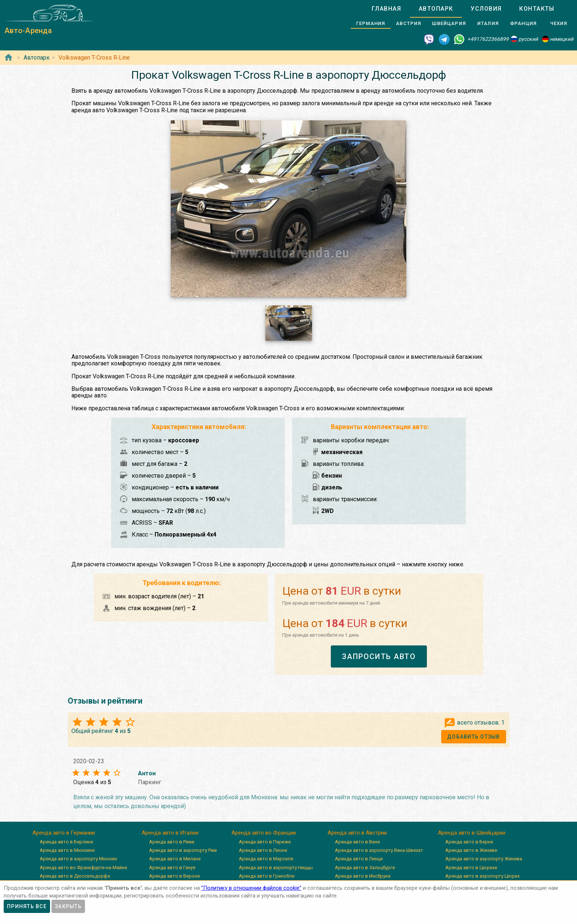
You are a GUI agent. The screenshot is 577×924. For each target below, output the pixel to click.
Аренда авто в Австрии (357, 833)
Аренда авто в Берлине (66, 842)
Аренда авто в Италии (170, 833)
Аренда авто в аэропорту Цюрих (482, 876)
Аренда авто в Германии (64, 833)
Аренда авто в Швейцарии (472, 833)
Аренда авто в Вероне (174, 876)
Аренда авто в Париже (265, 842)
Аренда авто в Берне (469, 842)
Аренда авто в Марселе (266, 859)
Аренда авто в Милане (175, 859)
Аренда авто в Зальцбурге (365, 868)
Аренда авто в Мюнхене (67, 850)
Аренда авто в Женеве (471, 850)
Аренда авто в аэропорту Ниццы (276, 868)
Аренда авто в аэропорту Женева (484, 859)
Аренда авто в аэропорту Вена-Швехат (379, 850)
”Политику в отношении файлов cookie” (251, 888)
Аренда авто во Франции (264, 833)
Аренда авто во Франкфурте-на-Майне (83, 868)
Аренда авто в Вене (357, 842)
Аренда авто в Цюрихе (471, 868)
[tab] (386, 9)
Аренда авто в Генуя (172, 868)
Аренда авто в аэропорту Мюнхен (78, 859)
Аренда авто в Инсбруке (363, 876)
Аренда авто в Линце (359, 859)
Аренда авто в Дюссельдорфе (75, 876)
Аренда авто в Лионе (263, 850)
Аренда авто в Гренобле (267, 876)
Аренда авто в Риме (172, 842)
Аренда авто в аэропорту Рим (183, 850)
